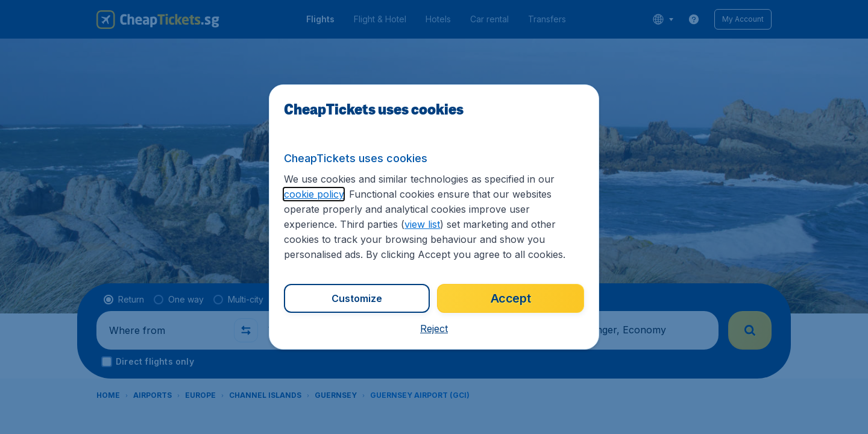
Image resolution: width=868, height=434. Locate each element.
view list (422, 224)
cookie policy (314, 194)
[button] (434, 329)
